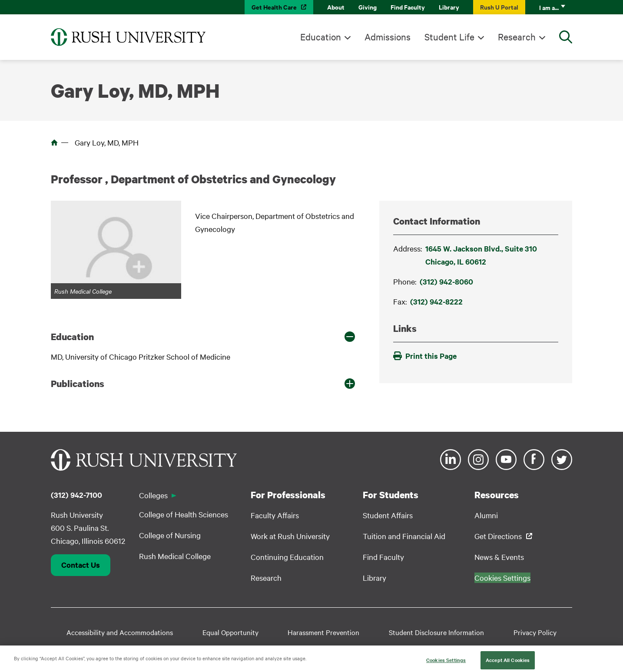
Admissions (388, 36)
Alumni (486, 515)
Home (54, 142)
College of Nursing (170, 535)
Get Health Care (274, 7)
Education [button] (72, 337)
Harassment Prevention (323, 632)
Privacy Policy (535, 632)
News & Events (499, 557)
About (336, 7)
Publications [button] (78, 384)
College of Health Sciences (184, 514)
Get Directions (498, 536)
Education (321, 36)
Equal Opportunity (230, 632)
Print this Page (425, 356)
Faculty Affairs (275, 515)
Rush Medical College (175, 556)
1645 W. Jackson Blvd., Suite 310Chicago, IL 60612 (481, 255)
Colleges (153, 495)
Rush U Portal (499, 7)
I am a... (549, 7)
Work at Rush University (290, 536)
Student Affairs (388, 515)
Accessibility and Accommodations (120, 632)
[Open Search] (566, 37)
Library (449, 7)
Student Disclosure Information (436, 632)
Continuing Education (287, 557)
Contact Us (81, 565)
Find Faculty (408, 7)
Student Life (449, 36)
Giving (368, 7)
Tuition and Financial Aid (404, 536)
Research (517, 36)
